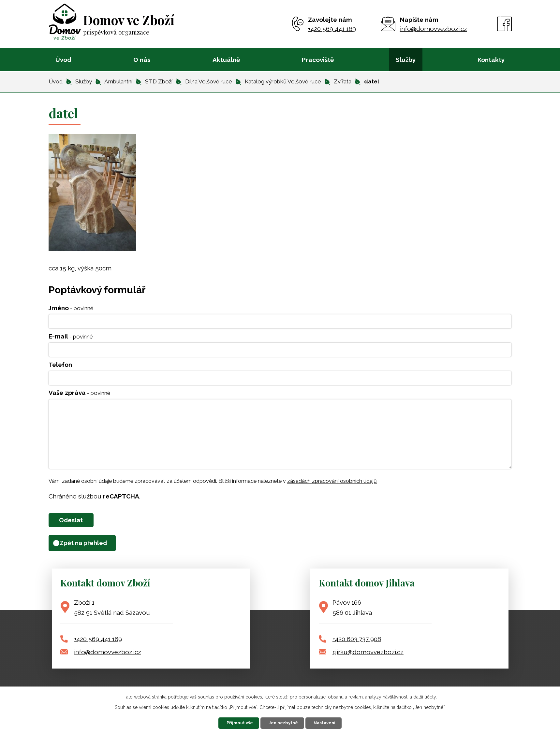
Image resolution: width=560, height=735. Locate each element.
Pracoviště (318, 60)
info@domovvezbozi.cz (108, 656)
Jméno (71, 308)
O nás (142, 60)
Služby (406, 60)
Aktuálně (226, 60)
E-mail (71, 336)
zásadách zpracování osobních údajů (332, 481)
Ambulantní (118, 81)
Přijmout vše (232, 722)
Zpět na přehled (89, 546)
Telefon (60, 365)
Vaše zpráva (80, 393)
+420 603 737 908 (357, 642)
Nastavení (334, 722)
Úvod (63, 60)
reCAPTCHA (121, 496)
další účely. (425, 695)
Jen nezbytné (284, 722)
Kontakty (491, 60)
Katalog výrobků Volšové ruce (283, 81)
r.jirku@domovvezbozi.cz (368, 656)
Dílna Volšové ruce (209, 81)
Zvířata (343, 81)
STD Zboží (159, 81)
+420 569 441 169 (98, 642)
